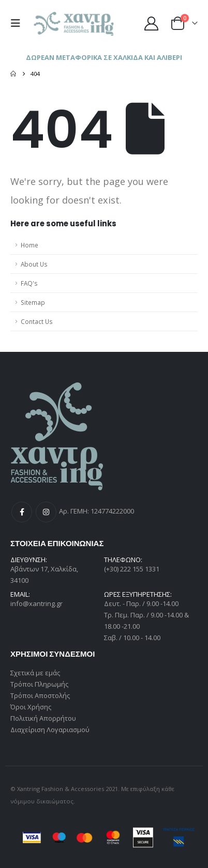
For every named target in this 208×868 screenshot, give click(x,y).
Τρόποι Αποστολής (40, 695)
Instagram (46, 512)
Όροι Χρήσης (31, 707)
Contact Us (37, 321)
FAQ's (29, 283)
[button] (18, 23)
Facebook (22, 512)
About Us (34, 264)
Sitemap (33, 302)
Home (29, 245)
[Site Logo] (75, 24)
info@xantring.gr (36, 603)
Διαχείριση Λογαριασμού (50, 730)
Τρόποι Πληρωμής (39, 684)
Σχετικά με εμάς (35, 673)
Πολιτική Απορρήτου (43, 718)
